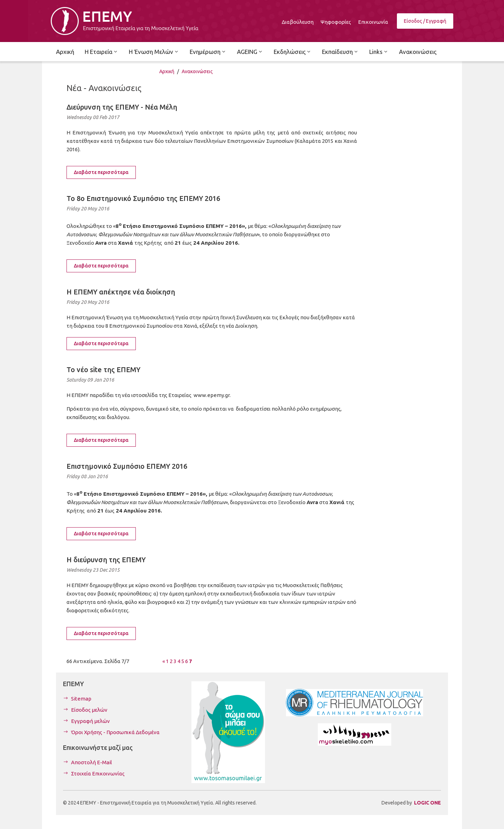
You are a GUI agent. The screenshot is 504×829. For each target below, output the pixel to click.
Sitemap (81, 699)
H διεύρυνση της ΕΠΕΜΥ (106, 560)
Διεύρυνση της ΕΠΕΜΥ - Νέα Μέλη (122, 107)
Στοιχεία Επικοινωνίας (98, 774)
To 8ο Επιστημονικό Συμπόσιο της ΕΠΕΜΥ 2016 (143, 198)
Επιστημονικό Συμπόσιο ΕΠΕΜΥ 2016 (127, 466)
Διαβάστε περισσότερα (101, 172)
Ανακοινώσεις (197, 71)
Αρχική (167, 71)
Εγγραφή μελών (90, 721)
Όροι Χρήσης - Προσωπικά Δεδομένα (115, 732)
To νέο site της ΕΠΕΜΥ (103, 370)
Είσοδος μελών (89, 710)
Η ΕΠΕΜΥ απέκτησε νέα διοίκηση (121, 292)
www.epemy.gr (212, 395)
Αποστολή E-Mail (92, 762)
